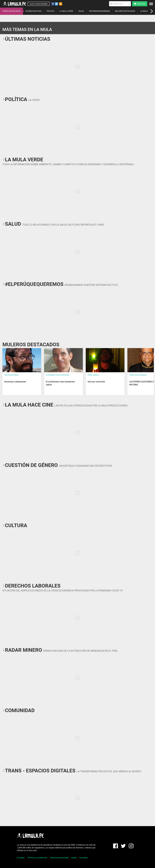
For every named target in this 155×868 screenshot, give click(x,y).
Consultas (83, 858)
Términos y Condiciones (37, 858)
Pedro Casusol (93, 375)
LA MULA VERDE (66, 11)
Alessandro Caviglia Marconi (58, 375)
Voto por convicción (96, 382)
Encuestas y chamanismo (15, 382)
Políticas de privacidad (59, 858)
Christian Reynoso (11, 375)
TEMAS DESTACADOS (11, 11)
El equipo (21, 858)
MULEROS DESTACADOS (125, 11)
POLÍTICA (50, 11)
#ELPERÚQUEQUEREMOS (99, 11)
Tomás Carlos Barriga (138, 375)
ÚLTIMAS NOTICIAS (34, 11)
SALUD (81, 11)
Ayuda (74, 858)
